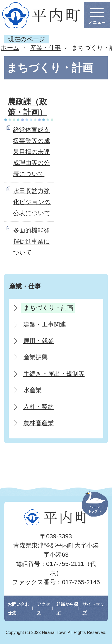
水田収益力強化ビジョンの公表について (32, 202)
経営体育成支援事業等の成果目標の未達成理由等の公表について (31, 152)
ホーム (10, 48)
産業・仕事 (46, 48)
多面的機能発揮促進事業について (31, 241)
